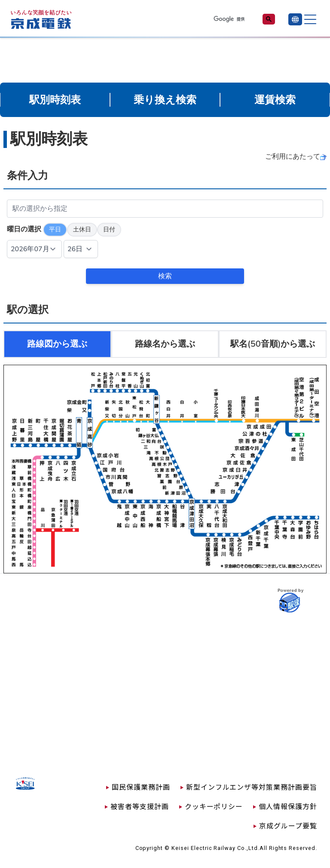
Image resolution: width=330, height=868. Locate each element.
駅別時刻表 (55, 100)
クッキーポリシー (214, 806)
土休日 (82, 229)
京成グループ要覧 (288, 825)
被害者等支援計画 (140, 806)
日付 (109, 229)
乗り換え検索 (165, 100)
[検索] (233, 19)
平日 (55, 229)
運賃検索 (275, 100)
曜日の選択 (24, 229)
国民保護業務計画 (141, 787)
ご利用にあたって (293, 157)
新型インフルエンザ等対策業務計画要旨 (252, 787)
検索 (165, 276)
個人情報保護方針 (288, 806)
